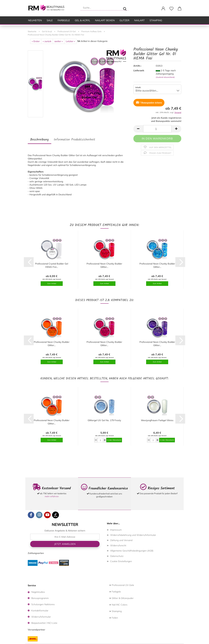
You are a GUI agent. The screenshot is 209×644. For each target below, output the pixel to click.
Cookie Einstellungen (121, 561)
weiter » (59, 41)
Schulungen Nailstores (43, 604)
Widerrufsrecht (118, 545)
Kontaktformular (40, 611)
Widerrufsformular (41, 617)
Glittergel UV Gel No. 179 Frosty (104, 420)
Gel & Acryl (82, 20)
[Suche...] (125, 8)
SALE (50, 20)
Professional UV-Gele (122, 585)
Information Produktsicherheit (74, 140)
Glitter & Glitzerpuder (121, 598)
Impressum (116, 530)
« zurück (47, 41)
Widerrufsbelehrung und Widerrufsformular (133, 535)
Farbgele (64, 20)
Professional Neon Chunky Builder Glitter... (104, 265)
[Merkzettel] (171, 9)
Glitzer (124, 20)
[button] (163, 9)
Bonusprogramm (40, 598)
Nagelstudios (38, 592)
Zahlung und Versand (121, 540)
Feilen (114, 618)
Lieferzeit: (139, 70)
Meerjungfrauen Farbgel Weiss (157, 420)
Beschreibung (40, 140)
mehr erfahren (52, 496)
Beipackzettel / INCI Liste (44, 623)
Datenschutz (117, 556)
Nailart (139, 20)
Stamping (156, 20)
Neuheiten (35, 20)
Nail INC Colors (118, 605)
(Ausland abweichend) (165, 77)
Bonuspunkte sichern (149, 102)
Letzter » (70, 41)
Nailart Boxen (105, 20)
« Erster (36, 41)
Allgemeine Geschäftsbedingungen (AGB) (132, 551)
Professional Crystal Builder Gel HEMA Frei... (52, 265)
